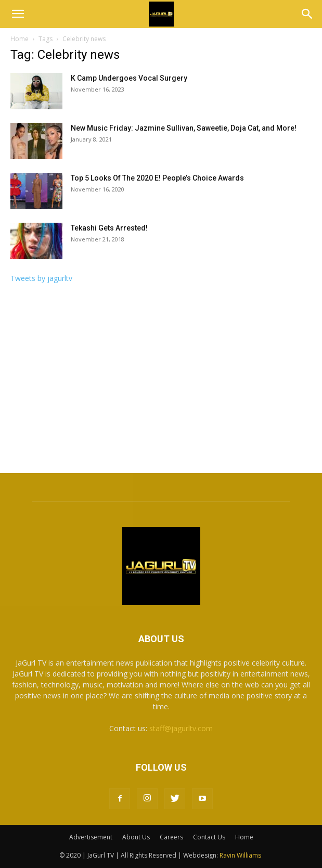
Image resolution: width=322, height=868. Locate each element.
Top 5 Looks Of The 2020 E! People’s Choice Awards (157, 178)
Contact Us (209, 837)
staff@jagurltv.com (181, 728)
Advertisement (91, 837)
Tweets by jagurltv (41, 278)
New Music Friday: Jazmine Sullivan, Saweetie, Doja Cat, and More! (184, 128)
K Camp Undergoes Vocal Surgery (129, 78)
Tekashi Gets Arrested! (109, 228)
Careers (171, 837)
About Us (136, 837)
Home (20, 39)
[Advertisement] (161, 381)
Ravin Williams (241, 855)
